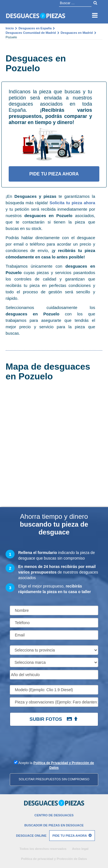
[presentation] (47, 746)
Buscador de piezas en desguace (54, 825)
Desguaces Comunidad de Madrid (31, 33)
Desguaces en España (35, 28)
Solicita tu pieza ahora (72, 203)
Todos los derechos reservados (43, 849)
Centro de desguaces (54, 815)
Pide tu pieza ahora (54, 174)
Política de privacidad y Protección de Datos (54, 859)
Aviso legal (80, 849)
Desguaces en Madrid (77, 33)
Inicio (10, 28)
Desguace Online (31, 836)
